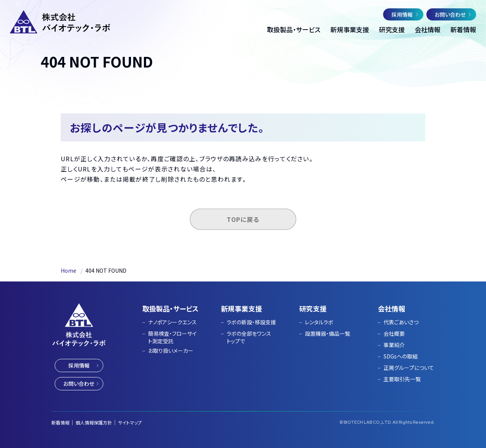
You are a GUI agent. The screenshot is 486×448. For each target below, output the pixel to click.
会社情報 (391, 308)
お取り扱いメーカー (171, 351)
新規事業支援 (241, 308)
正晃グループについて (409, 368)
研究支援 (313, 308)
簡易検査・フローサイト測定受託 (172, 337)
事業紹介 (394, 345)
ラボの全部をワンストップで (249, 337)
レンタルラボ (319, 322)
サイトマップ (130, 422)
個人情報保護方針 (94, 422)
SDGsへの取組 (401, 356)
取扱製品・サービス (170, 308)
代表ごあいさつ (401, 322)
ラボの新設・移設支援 (251, 322)
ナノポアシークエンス (172, 322)
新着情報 (60, 422)
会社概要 (394, 333)
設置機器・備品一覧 (327, 333)
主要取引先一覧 (402, 379)
